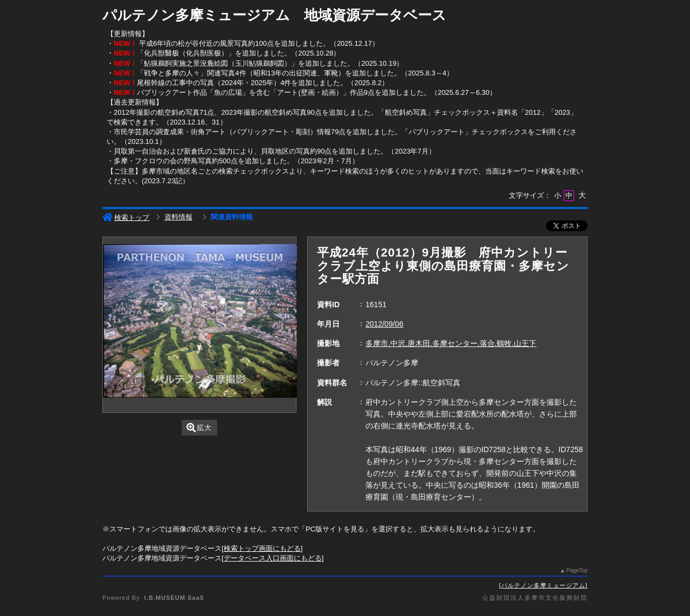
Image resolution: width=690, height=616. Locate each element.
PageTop (577, 570)
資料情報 (178, 217)
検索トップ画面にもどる (262, 548)
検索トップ (126, 217)
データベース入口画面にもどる (273, 558)
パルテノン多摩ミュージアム (543, 585)
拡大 (199, 428)
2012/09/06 (384, 324)
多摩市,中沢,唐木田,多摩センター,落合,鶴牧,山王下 (451, 343)
